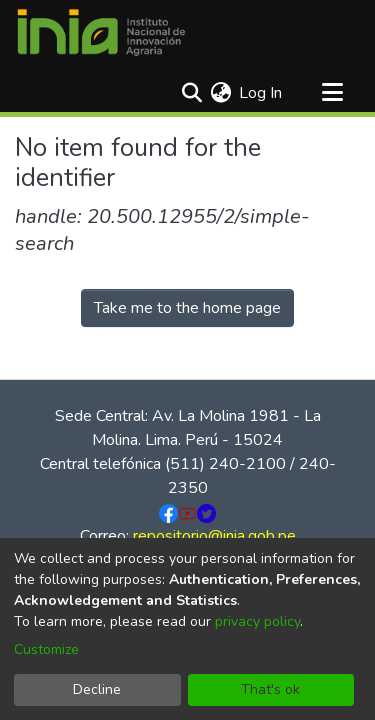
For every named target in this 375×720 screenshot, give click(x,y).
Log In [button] (261, 93)
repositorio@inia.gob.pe (214, 536)
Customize (46, 649)
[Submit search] (191, 93)
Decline (97, 689)
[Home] (101, 33)
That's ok (270, 689)
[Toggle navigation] (332, 93)
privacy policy (257, 621)
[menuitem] (220, 93)
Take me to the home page (187, 308)
